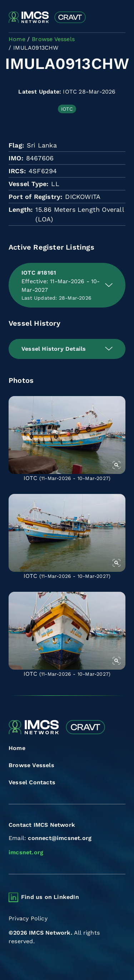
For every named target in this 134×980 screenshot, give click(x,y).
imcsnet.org (26, 852)
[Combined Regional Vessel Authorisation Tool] (47, 17)
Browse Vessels (31, 765)
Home (17, 748)
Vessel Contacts (32, 782)
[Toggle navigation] (119, 18)
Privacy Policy (28, 918)
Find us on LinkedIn (50, 897)
